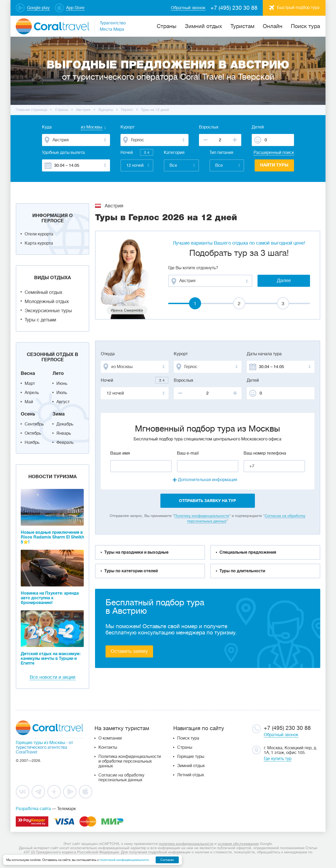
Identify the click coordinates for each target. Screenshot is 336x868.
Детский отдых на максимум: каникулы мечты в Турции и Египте (51, 659)
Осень (28, 414)
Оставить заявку (129, 651)
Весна (28, 373)
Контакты (108, 747)
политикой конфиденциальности (124, 860)
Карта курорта (39, 243)
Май (29, 402)
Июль (62, 393)
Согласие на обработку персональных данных (121, 778)
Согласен (167, 860)
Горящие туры (191, 757)
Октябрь (33, 433)
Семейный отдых (43, 292)
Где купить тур (278, 759)
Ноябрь (32, 443)
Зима (59, 414)
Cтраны (167, 26)
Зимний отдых (203, 26)
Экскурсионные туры (48, 311)
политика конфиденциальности (186, 844)
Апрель (32, 393)
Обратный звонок (281, 735)
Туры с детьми (40, 320)
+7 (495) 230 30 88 (234, 8)
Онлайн (273, 26)
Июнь (62, 384)
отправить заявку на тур (208, 501)
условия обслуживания (238, 844)
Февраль (65, 443)
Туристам (242, 26)
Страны (185, 747)
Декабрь (65, 424)
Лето (58, 373)
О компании (110, 738)
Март (30, 384)
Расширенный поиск (274, 153)
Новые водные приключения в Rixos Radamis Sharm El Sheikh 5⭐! (52, 537)
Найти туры (274, 165)
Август (63, 402)
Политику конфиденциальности (202, 516)
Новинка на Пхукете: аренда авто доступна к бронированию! (50, 598)
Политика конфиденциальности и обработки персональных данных (130, 761)
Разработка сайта (33, 809)
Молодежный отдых (47, 301)
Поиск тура (305, 26)
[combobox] (86, 128)
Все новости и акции (52, 677)
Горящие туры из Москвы (40, 743)
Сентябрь (34, 424)
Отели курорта (39, 234)
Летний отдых (191, 775)
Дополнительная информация (208, 480)
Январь (64, 433)
